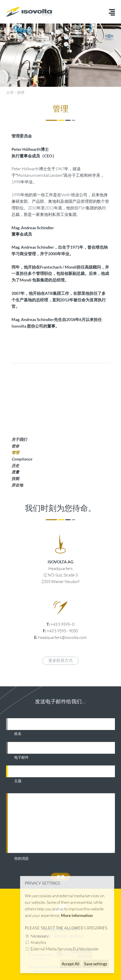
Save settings (96, 964)
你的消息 (21, 859)
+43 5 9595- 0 (62, 624)
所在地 (17, 485)
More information (77, 915)
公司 (10, 92)
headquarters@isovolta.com (62, 637)
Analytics (38, 942)
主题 (18, 781)
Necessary (40, 936)
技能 (15, 478)
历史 (15, 466)
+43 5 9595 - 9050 (62, 631)
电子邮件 (21, 758)
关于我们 (19, 439)
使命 (15, 446)
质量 (15, 472)
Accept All (71, 964)
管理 (20, 92)
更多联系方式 (60, 661)
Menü (112, 12)
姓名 (18, 734)
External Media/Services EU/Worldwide (64, 949)
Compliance (22, 459)
